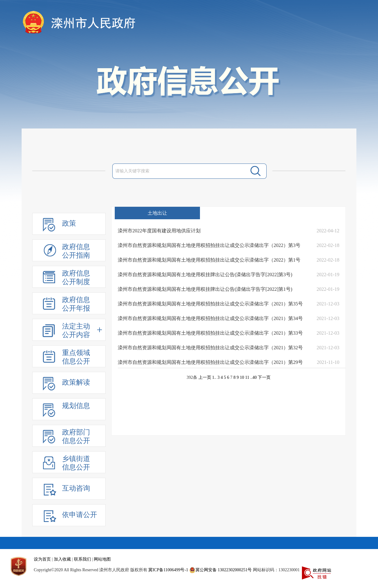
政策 (69, 223)
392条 (192, 377)
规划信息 (76, 406)
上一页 (205, 377)
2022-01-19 (328, 275)
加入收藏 (62, 559)
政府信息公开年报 (76, 304)
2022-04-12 (328, 231)
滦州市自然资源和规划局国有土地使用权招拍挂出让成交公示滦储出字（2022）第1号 (209, 260)
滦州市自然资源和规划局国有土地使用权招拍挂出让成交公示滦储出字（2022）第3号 (209, 245)
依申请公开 (80, 515)
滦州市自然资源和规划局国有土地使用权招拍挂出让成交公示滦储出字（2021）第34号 (210, 318)
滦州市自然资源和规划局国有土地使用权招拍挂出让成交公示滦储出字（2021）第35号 (210, 304)
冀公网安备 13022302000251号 (221, 570)
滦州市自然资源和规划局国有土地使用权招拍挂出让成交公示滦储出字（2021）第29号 (210, 362)
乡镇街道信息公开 (76, 463)
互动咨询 (76, 488)
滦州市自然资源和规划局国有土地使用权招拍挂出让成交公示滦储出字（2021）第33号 (210, 333)
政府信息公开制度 (76, 278)
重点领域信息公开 (76, 357)
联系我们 (82, 559)
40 (254, 377)
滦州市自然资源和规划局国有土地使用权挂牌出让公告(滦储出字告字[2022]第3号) (205, 275)
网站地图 (102, 559)
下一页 (264, 377)
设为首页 (42, 559)
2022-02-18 (328, 245)
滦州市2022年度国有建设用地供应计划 (159, 231)
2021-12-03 (328, 304)
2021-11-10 (328, 362)
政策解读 (76, 382)
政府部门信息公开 (76, 437)
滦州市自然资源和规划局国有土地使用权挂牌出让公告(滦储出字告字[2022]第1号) (205, 289)
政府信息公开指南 (76, 251)
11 (247, 377)
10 (242, 377)
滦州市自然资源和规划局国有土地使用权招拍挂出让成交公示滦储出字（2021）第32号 (210, 348)
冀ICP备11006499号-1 (168, 570)
